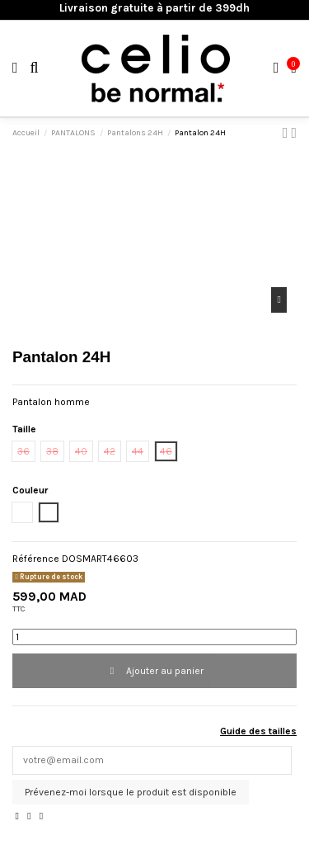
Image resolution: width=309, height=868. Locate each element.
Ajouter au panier (154, 671)
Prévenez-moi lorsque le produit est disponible (131, 792)
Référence (36, 559)
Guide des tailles (258, 731)
